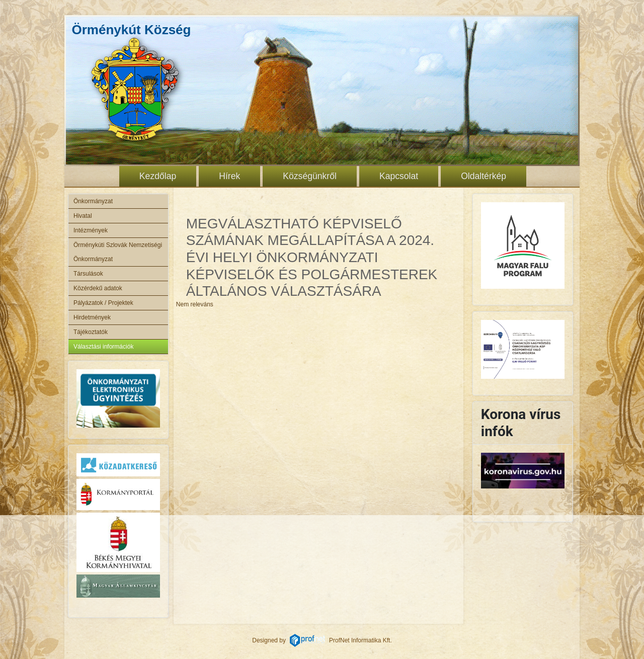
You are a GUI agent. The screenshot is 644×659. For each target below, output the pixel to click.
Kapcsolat (399, 176)
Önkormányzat (93, 201)
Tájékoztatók (91, 332)
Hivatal (83, 216)
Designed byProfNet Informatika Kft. (322, 640)
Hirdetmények (92, 317)
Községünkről (310, 176)
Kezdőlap (158, 176)
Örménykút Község (132, 30)
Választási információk (103, 347)
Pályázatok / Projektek (103, 303)
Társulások (88, 274)
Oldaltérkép (484, 176)
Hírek (229, 176)
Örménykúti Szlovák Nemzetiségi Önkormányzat (118, 252)
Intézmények (91, 230)
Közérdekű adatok (98, 288)
